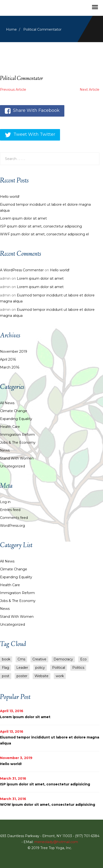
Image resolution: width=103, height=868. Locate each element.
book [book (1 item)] (6, 659)
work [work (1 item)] (60, 676)
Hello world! (10, 197)
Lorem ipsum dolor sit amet (23, 218)
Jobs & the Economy (18, 443)
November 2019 (14, 352)
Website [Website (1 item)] (42, 676)
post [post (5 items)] (6, 676)
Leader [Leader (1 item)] (22, 668)
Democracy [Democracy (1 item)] (63, 659)
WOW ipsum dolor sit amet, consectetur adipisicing (48, 805)
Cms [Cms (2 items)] (21, 659)
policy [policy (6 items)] (40, 668)
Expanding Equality (16, 419)
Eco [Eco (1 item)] (83, 659)
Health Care (10, 427)
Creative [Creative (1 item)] (39, 659)
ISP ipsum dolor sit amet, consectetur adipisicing (41, 226)
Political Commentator (21, 79)
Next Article (90, 90)
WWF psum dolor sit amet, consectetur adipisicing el (44, 234)
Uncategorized (12, 466)
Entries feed (10, 510)
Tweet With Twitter (30, 135)
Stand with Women (17, 458)
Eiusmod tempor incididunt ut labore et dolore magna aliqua (45, 207)
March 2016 (10, 367)
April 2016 (8, 359)
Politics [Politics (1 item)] (78, 668)
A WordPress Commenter (22, 270)
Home (11, 29)
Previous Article (13, 90)
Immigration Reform (17, 435)
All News (7, 403)
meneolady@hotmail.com (56, 842)
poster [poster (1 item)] (22, 676)
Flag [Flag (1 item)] (6, 668)
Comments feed (14, 518)
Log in (5, 502)
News (5, 450)
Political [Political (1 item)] (59, 668)
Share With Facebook (32, 111)
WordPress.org (12, 526)
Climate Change (14, 411)
